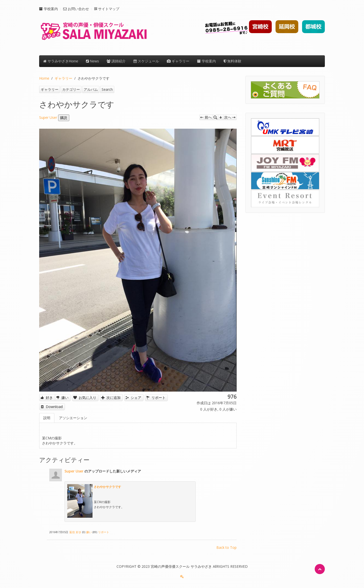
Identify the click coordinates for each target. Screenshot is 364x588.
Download (54, 407)
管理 (221, 117)
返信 (72, 532)
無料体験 (233, 61)
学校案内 (49, 9)
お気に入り (87, 398)
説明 (47, 418)
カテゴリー (71, 89)
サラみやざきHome (61, 61)
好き (49, 398)
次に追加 (113, 398)
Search (107, 89)
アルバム (91, 89)
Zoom (215, 117)
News (92, 61)
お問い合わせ (76, 9)
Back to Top (226, 547)
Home (44, 78)
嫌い (65, 398)
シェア (136, 398)
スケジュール (146, 61)
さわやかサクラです (107, 487)
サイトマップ (107, 9)
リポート (158, 398)
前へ (208, 117)
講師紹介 (116, 61)
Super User (48, 117)
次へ (228, 117)
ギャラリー (178, 61)
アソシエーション (73, 418)
